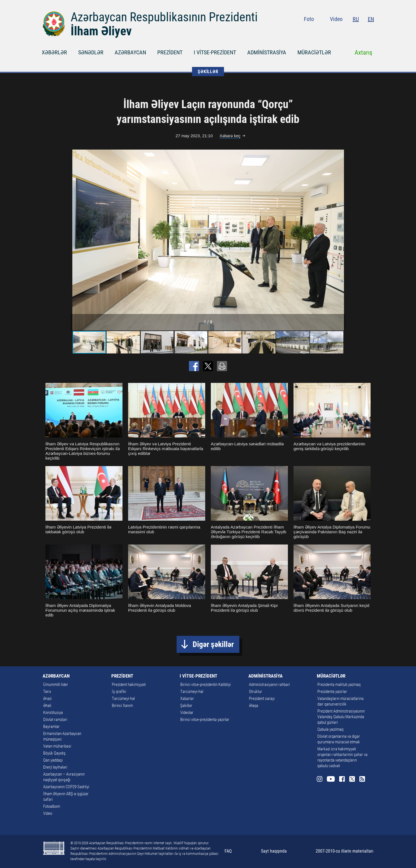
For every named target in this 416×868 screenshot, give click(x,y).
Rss (371, 31)
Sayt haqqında (274, 851)
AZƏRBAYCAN (130, 52)
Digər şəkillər (213, 644)
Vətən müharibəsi (57, 746)
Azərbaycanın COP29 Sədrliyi (66, 787)
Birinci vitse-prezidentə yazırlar (205, 720)
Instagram (328, 31)
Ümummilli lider (56, 685)
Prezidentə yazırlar (332, 692)
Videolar (187, 713)
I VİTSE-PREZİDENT (215, 52)
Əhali (47, 706)
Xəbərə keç (230, 136)
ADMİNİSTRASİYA (267, 52)
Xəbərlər (187, 699)
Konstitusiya (53, 713)
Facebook (351, 31)
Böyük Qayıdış (54, 753)
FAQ (228, 851)
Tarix (47, 692)
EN (371, 19)
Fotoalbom (52, 806)
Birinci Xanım (122, 706)
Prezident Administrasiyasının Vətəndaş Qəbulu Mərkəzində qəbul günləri (341, 717)
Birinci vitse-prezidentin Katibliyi (205, 685)
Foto (309, 19)
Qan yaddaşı (53, 760)
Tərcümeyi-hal (123, 699)
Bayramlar (51, 727)
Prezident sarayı (262, 699)
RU (356, 19)
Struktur (256, 692)
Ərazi (47, 699)
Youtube (339, 31)
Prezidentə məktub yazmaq (339, 685)
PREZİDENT (170, 52)
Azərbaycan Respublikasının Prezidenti (164, 17)
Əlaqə (254, 706)
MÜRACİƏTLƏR (314, 52)
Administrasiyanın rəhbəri (269, 685)
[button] (340, 240)
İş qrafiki (119, 692)
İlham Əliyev (101, 31)
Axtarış (363, 53)
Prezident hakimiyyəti (129, 685)
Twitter (360, 31)
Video (336, 19)
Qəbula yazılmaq (330, 729)
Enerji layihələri (55, 767)
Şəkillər (186, 706)
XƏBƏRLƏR (54, 52)
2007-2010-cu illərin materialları (345, 851)
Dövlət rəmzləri (55, 720)
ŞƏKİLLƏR (208, 72)
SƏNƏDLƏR (91, 52)
